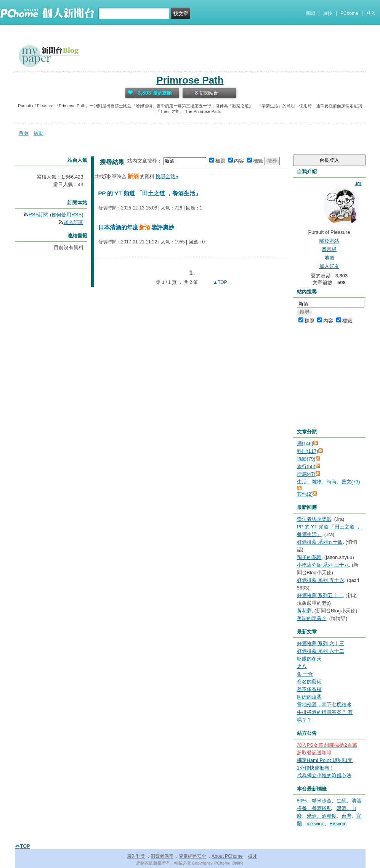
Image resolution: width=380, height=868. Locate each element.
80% (302, 801)
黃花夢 (304, 611)
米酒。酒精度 (322, 816)
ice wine (316, 824)
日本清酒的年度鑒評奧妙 (136, 227)
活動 (38, 133)
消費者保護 (162, 856)
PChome (349, 13)
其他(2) (305, 494)
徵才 (253, 856)
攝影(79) (306, 459)
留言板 (329, 249)
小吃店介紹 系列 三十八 (323, 565)
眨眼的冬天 (309, 659)
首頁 (24, 133)
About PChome (227, 856)
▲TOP (220, 282)
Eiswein (338, 824)
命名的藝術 (309, 682)
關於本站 (329, 241)
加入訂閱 (74, 222)
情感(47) (306, 474)
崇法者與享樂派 (314, 519)
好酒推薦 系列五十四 (320, 542)
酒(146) (305, 444)
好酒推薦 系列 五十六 (321, 580)
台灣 (346, 816)
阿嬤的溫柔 (309, 697)
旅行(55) (306, 466)
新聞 (310, 13)
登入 (371, 13)
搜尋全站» (167, 176)
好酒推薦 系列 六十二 (321, 651)
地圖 (329, 258)
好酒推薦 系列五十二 (320, 595)
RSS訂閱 (39, 215)
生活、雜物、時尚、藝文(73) (329, 482)
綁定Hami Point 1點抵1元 (325, 760)
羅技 (328, 13)
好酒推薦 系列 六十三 (321, 643)
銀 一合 (305, 674)
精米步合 (322, 801)
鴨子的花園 (309, 557)
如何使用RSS (67, 215)
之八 (302, 666)
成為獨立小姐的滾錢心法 (324, 775)
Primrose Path (190, 80)
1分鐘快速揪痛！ (316, 768)
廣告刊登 (136, 856)
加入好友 (329, 266)
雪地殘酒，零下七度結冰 (324, 705)
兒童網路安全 (192, 856)
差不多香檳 (309, 689)
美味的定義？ (312, 618)
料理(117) (308, 451)
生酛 (342, 801)
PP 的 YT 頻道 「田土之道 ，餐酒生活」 (150, 193)
